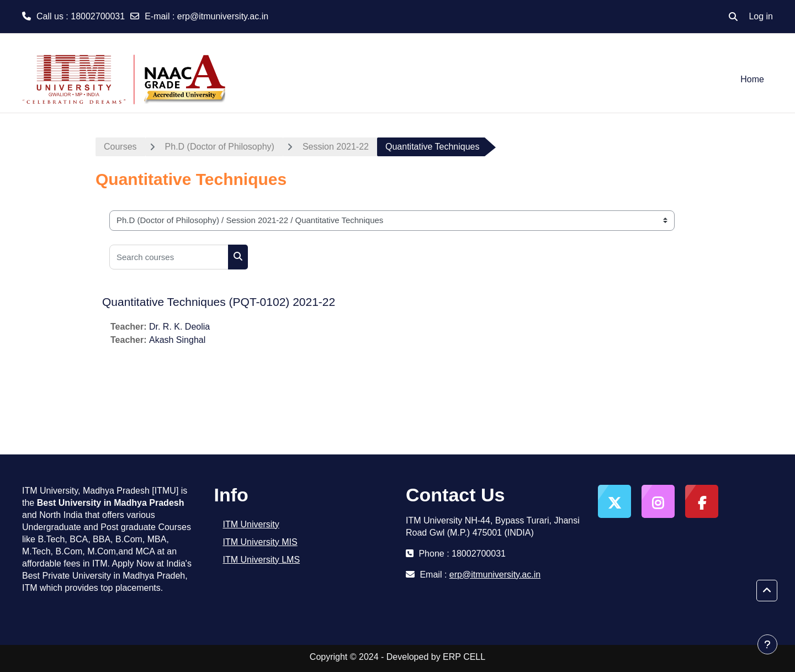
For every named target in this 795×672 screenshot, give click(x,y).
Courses (120, 147)
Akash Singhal (177, 340)
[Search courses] (169, 257)
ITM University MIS (260, 542)
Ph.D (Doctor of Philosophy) (220, 147)
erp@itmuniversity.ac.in (223, 16)
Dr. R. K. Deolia (179, 327)
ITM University (251, 524)
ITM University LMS (262, 560)
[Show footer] (767, 644)
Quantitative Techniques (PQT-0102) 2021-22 (219, 302)
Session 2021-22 (336, 147)
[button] (733, 17)
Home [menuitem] (752, 79)
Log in (761, 16)
